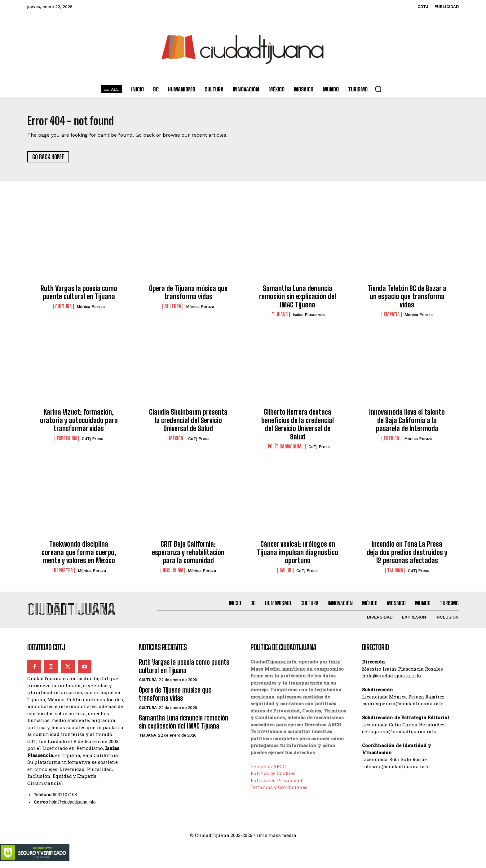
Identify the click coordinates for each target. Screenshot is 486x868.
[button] (378, 89)
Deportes (63, 573)
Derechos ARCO (268, 772)
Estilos (391, 441)
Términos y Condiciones (279, 792)
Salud (285, 573)
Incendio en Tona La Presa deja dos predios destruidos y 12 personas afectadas (407, 555)
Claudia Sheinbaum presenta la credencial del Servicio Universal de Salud (188, 423)
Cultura (63, 309)
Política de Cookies (273, 778)
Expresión (67, 441)
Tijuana (280, 317)
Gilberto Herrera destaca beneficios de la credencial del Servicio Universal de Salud (298, 427)
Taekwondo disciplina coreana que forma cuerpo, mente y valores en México (79, 555)
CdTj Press (93, 441)
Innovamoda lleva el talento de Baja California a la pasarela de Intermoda (407, 423)
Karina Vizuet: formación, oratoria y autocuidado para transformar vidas (79, 423)
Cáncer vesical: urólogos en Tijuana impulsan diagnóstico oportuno (298, 555)
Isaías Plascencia (309, 317)
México (176, 441)
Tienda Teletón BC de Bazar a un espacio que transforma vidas (407, 299)
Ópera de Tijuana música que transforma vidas (188, 295)
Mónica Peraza (91, 309)
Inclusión (173, 573)
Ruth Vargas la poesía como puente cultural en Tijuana (79, 295)
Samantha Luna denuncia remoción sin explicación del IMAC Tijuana (298, 299)
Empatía (392, 317)
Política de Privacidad (276, 786)
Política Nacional (286, 449)
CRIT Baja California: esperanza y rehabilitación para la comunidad (188, 555)
